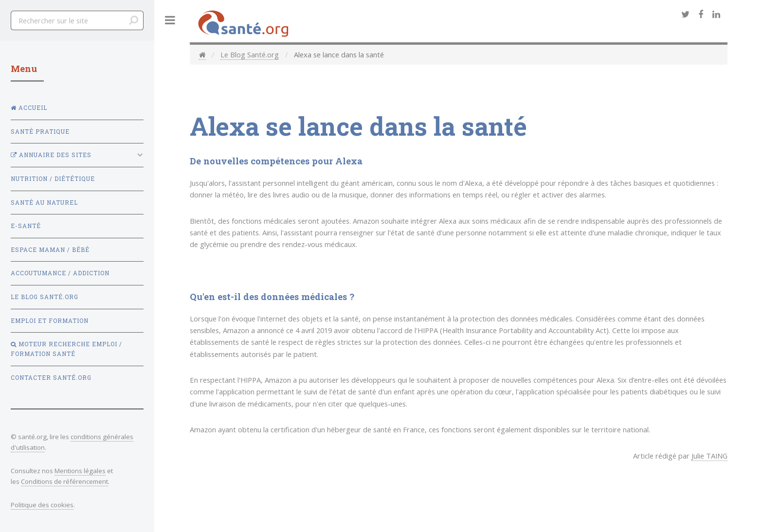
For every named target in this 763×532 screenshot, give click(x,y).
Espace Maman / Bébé (50, 250)
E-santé (26, 226)
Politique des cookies (42, 505)
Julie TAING (709, 456)
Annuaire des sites (51, 155)
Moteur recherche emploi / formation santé (66, 349)
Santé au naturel (44, 203)
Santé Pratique (40, 132)
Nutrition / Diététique (53, 179)
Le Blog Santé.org (250, 54)
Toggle (170, 20)
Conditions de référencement (64, 481)
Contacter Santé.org (51, 378)
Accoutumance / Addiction (60, 273)
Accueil (29, 108)
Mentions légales (80, 471)
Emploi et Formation (50, 321)
